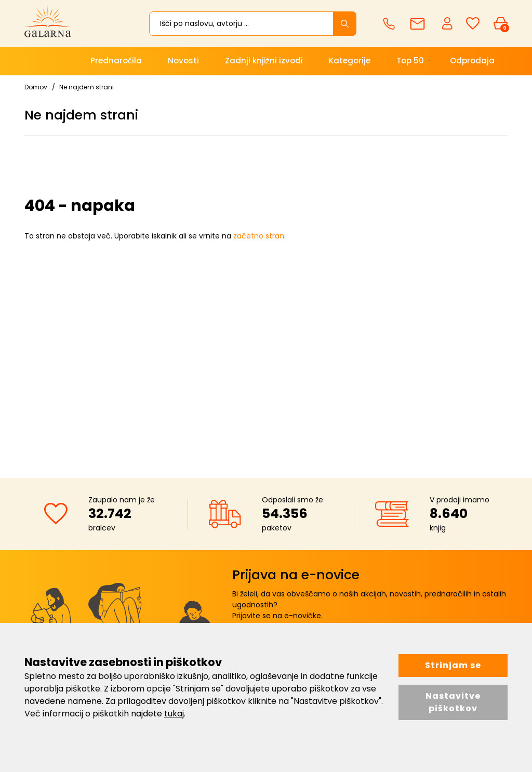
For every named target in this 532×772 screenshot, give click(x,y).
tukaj (174, 714)
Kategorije (350, 61)
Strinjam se (453, 665)
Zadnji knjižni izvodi (264, 61)
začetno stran (259, 236)
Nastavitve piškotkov (453, 702)
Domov (36, 87)
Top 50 (410, 61)
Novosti (183, 61)
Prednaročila (116, 61)
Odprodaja (472, 61)
